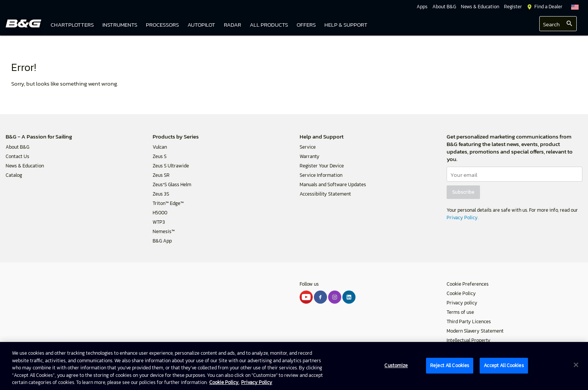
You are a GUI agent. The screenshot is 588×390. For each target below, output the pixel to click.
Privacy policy (462, 303)
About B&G (17, 147)
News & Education (25, 166)
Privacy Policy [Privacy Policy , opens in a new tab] (257, 382)
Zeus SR (161, 175)
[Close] (576, 365)
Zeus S (160, 156)
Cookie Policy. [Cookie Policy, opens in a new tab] (224, 382)
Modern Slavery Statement (475, 331)
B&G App (162, 241)
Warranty (310, 156)
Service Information (321, 175)
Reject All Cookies (450, 365)
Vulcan (160, 147)
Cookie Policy (461, 293)
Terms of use (460, 312)
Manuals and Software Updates (333, 184)
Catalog (14, 175)
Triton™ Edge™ (168, 203)
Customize (396, 365)
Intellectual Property (469, 340)
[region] (294, 366)
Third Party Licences (469, 321)
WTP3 (159, 222)
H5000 (160, 213)
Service (308, 147)
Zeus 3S (161, 194)
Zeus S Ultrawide (171, 166)
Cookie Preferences (468, 284)
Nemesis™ (164, 231)
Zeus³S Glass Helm (172, 184)
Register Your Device (322, 166)
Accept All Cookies (504, 365)
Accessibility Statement (325, 194)
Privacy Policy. (463, 218)
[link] (269, 25)
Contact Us (17, 156)
